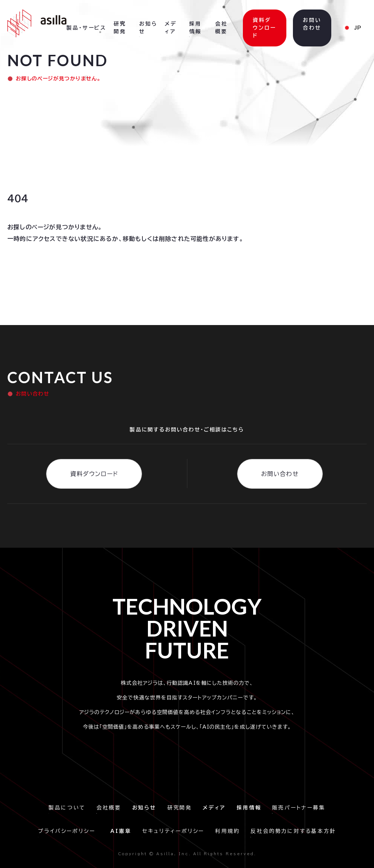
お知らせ (148, 28)
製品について (67, 808)
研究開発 (180, 808)
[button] (86, 28)
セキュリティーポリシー (173, 831)
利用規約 (227, 831)
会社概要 (109, 808)
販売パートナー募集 (299, 808)
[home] (37, 23)
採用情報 (195, 28)
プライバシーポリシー (69, 831)
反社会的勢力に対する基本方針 (293, 831)
